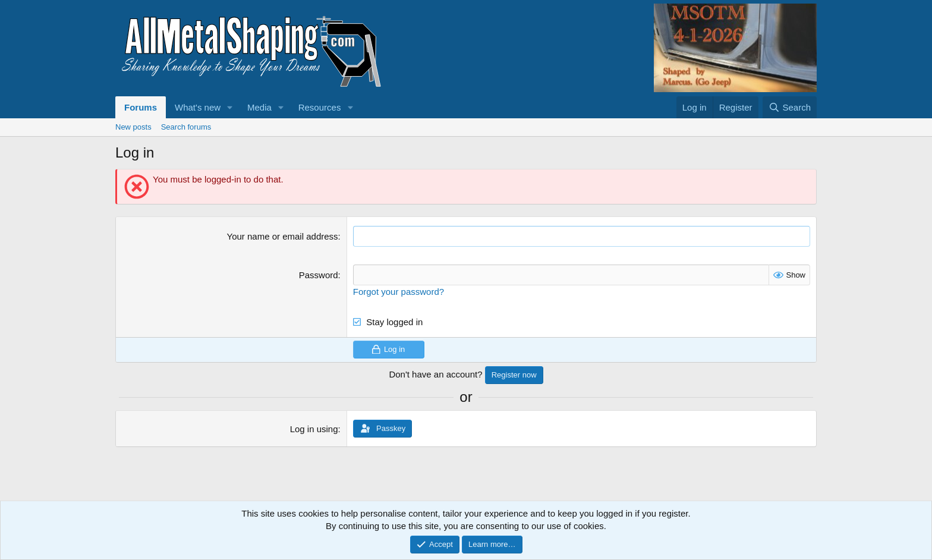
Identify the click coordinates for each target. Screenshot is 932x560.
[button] (230, 107)
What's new (198, 107)
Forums (141, 107)
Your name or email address (283, 236)
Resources (320, 107)
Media (259, 107)
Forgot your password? (399, 292)
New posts (133, 127)
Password (319, 275)
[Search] (790, 107)
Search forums (186, 127)
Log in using (314, 429)
